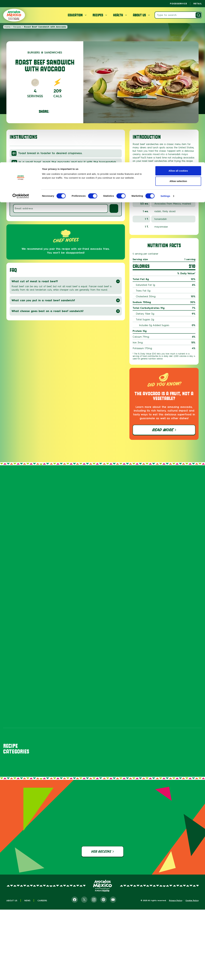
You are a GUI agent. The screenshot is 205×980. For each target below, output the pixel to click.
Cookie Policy (192, 944)
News (27, 944)
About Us (12, 944)
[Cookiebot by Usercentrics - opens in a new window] (21, 34)
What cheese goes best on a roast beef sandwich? (66, 311)
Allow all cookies (178, 8)
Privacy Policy (176, 944)
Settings (165, 34)
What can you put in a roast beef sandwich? (66, 300)
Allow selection (178, 19)
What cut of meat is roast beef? (66, 281)
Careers (42, 944)
